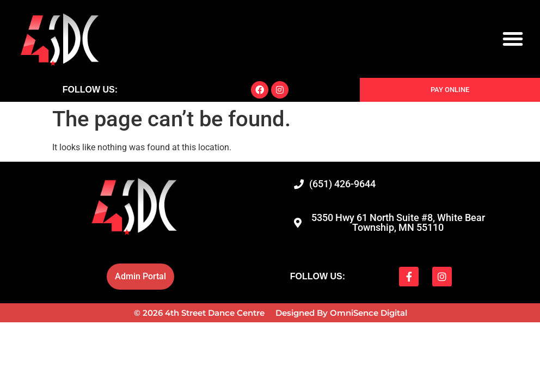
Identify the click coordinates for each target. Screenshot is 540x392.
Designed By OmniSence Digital (341, 313)
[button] (513, 39)
